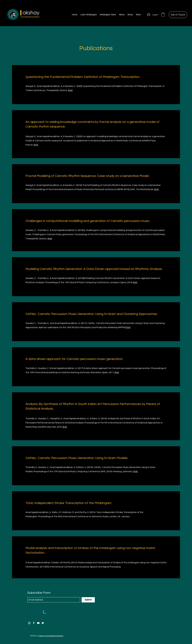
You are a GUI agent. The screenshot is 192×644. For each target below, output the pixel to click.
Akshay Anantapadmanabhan (51, 636)
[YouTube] (38, 623)
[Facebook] (34, 623)
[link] (70, 90)
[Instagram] (29, 623)
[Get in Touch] (178, 15)
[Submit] (88, 600)
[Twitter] (43, 623)
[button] (163, 14)
